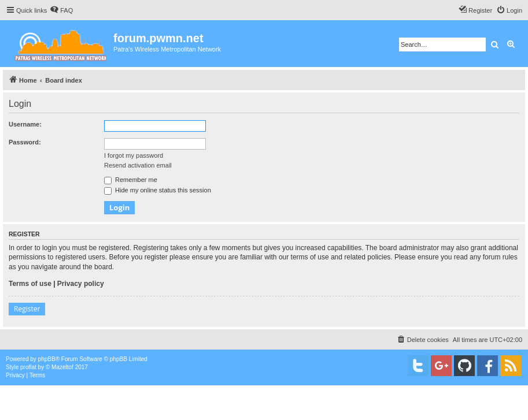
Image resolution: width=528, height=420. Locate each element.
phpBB (47, 359)
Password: (25, 142)
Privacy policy (81, 284)
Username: (25, 124)
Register (27, 309)
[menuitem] (61, 10)
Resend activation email (138, 165)
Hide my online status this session (158, 190)
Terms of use (30, 284)
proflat (28, 367)
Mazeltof (62, 367)
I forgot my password (134, 155)
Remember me (131, 180)
